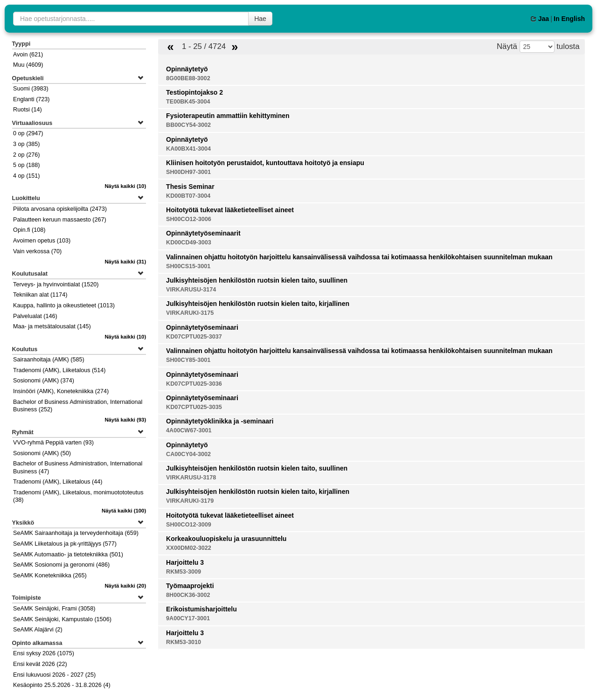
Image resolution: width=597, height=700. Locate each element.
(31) (125, 262)
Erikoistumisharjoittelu (201, 609)
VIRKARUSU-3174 (191, 290)
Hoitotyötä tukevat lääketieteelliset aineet (230, 210)
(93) (125, 420)
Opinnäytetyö (187, 69)
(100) (124, 511)
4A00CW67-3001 (189, 430)
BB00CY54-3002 (188, 125)
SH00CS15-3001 (188, 266)
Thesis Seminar (190, 187)
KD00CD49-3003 (189, 243)
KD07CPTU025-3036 (194, 384)
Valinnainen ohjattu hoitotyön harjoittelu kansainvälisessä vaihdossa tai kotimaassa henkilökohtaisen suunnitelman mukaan (359, 257)
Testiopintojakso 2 (194, 92)
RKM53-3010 (184, 642)
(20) (125, 586)
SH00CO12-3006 (189, 219)
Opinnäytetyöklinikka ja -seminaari (220, 421)
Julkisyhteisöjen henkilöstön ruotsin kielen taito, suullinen (257, 280)
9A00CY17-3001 (188, 618)
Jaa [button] (540, 19)
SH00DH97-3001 (188, 172)
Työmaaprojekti (190, 586)
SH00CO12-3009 (189, 525)
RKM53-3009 (184, 572)
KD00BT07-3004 (188, 196)
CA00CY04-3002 (188, 454)
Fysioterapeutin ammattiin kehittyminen (228, 116)
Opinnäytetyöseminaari (202, 327)
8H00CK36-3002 (188, 595)
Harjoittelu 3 (185, 562)
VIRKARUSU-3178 (191, 478)
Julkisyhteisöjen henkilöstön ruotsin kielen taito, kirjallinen (258, 304)
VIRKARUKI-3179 (190, 501)
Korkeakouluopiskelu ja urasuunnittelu (226, 539)
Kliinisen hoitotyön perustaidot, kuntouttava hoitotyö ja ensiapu (265, 163)
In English (569, 19)
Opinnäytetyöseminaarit (203, 233)
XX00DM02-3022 (189, 548)
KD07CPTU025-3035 (194, 407)
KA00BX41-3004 (188, 149)
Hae (260, 19)
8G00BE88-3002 (188, 78)
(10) (125, 186)
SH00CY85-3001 (188, 360)
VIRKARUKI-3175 (190, 313)
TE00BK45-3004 (188, 102)
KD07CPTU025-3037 (194, 337)
